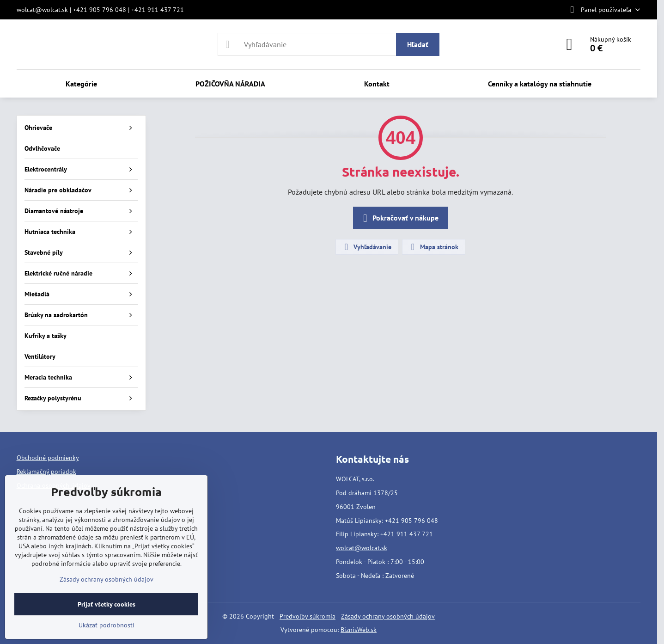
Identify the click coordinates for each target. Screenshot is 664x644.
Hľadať (418, 44)
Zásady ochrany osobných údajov (388, 616)
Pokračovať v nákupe (399, 218)
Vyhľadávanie (366, 247)
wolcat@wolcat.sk (362, 548)
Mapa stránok (433, 247)
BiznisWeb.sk (359, 630)
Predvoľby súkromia (308, 616)
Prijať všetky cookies (107, 604)
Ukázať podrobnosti (107, 625)
